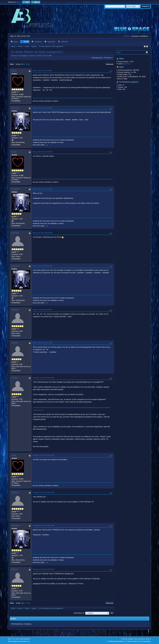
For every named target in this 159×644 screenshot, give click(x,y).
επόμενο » (109, 58)
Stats (119, 52)
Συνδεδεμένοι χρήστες (129, 82)
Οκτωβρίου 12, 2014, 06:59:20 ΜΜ (43, 492)
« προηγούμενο (97, 58)
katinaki (15, 233)
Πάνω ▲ (149, 639)
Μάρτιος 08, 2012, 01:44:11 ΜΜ (42, 189)
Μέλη (121, 59)
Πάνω (12, 603)
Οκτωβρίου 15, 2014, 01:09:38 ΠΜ (43, 569)
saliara (15, 343)
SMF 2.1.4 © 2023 (13, 639)
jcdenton (16, 108)
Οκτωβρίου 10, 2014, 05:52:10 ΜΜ (43, 378)
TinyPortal (124, 639)
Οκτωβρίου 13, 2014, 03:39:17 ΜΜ (43, 525)
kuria (14, 71)
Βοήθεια (131, 639)
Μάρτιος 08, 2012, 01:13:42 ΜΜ (42, 152)
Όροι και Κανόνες (140, 639)
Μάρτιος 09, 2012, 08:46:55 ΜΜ (42, 233)
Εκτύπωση (110, 64)
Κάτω (12, 64)
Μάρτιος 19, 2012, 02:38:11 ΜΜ (42, 343)
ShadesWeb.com (25, 641)
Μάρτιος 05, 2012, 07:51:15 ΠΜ (42, 108)
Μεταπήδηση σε (79, 613)
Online (13, 619)
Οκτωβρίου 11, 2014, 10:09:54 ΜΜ (43, 455)
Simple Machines (25, 639)
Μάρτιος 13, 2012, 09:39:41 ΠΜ (42, 266)
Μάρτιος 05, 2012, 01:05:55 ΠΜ (42, 71)
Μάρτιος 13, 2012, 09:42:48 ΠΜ (42, 310)
